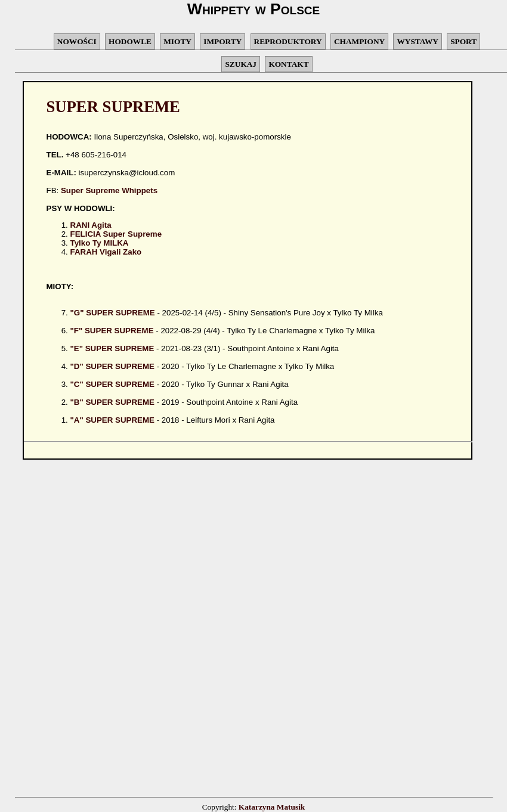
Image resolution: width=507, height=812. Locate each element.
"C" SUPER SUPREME (113, 384)
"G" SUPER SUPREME (113, 313)
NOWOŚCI (77, 41)
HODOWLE (130, 41)
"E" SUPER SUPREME (112, 348)
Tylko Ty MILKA (100, 243)
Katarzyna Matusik (272, 807)
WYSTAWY (417, 41)
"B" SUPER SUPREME (113, 402)
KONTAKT (288, 64)
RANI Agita (91, 225)
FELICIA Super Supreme (116, 234)
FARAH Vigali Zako (106, 252)
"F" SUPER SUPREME (112, 331)
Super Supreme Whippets (109, 190)
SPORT (463, 41)
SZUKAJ (241, 64)
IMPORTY (222, 41)
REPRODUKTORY (288, 41)
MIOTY (177, 41)
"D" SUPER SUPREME (113, 366)
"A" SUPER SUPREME (113, 420)
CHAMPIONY (359, 41)
